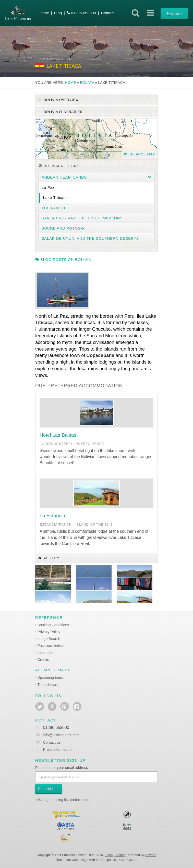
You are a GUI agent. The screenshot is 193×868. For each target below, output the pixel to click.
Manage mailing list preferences (63, 800)
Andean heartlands (64, 177)
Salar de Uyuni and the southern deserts (90, 238)
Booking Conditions (53, 625)
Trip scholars (48, 685)
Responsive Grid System (119, 860)
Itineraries (45, 653)
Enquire (174, 14)
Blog (58, 13)
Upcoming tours (50, 677)
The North (53, 208)
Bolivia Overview (58, 100)
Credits (43, 660)
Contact (108, 13)
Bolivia (87, 83)
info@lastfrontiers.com (57, 735)
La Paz (48, 188)
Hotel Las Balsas (58, 435)
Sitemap (121, 855)
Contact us (52, 742)
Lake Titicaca (56, 198)
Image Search (49, 639)
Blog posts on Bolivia (63, 260)
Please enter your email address (62, 768)
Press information (57, 750)
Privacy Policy (49, 632)
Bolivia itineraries (63, 112)
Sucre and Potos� (63, 228)
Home (44, 13)
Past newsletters (51, 646)
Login (109, 855)
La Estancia (52, 516)
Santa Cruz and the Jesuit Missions (82, 218)
